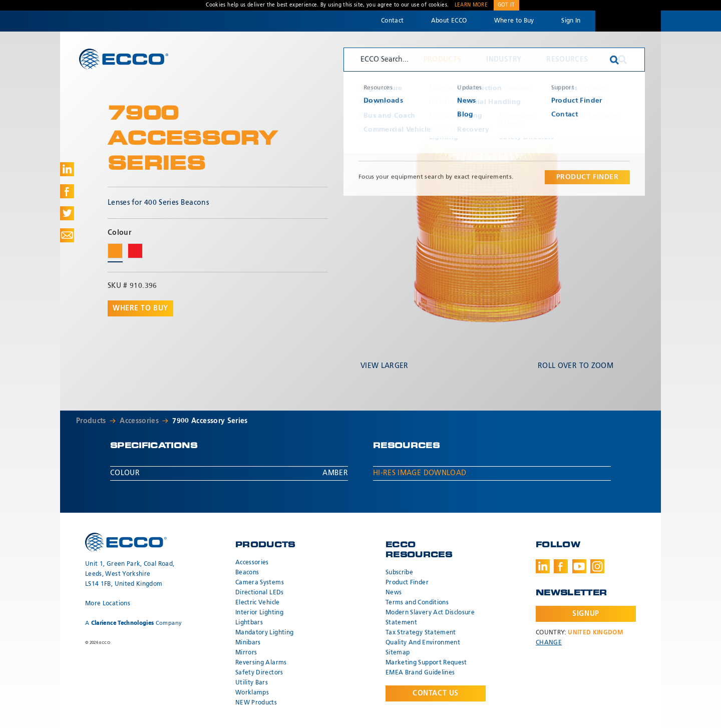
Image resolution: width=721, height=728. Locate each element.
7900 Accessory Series (210, 421)
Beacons (247, 573)
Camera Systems (260, 583)
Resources (567, 60)
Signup (586, 614)
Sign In (571, 21)
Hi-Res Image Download (420, 473)
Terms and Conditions (417, 603)
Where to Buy (514, 21)
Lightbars (249, 623)
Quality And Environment (423, 643)
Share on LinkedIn (67, 169)
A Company (133, 623)
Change (549, 643)
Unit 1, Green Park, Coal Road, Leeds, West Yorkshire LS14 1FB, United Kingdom (130, 574)
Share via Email (67, 235)
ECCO (124, 59)
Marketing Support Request (426, 663)
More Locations (108, 604)
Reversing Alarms (261, 663)
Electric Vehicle (258, 603)
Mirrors (246, 653)
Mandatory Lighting (264, 633)
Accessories (139, 421)
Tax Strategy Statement (421, 633)
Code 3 (628, 21)
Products (443, 60)
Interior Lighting (259, 613)
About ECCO (449, 21)
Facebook (561, 566)
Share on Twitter (67, 213)
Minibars (248, 643)
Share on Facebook (67, 191)
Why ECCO (379, 60)
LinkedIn (543, 566)
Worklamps (252, 693)
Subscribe (399, 573)
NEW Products (256, 703)
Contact (392, 21)
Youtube (579, 566)
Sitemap (398, 653)
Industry (504, 60)
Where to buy (140, 308)
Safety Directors (259, 673)
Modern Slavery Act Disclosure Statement (430, 618)
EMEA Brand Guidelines (420, 673)
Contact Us (436, 693)
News (394, 593)
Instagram (597, 566)
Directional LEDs (260, 593)
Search (622, 60)
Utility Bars (252, 683)
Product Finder (407, 583)
